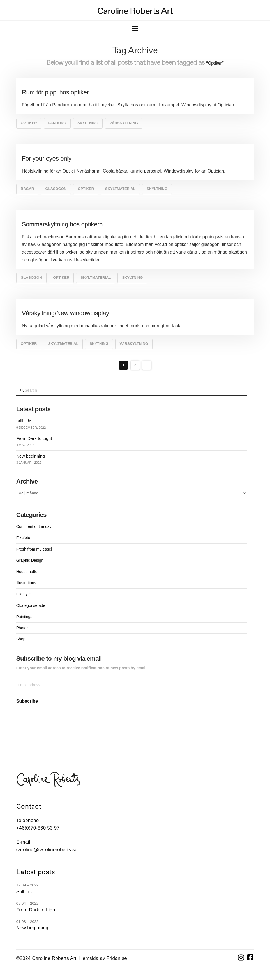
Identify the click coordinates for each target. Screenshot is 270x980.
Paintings (24, 617)
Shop (21, 639)
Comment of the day (34, 526)
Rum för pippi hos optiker (55, 92)
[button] (135, 29)
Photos (22, 628)
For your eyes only (47, 158)
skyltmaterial (120, 189)
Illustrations (26, 583)
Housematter (27, 572)
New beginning (31, 456)
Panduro (57, 123)
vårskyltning (124, 123)
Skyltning (88, 123)
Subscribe (27, 701)
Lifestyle (23, 594)
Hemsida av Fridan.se (103, 958)
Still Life (24, 421)
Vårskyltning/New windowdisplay (65, 313)
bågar (27, 189)
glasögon (56, 189)
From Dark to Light (34, 438)
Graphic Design (30, 560)
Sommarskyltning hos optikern (62, 224)
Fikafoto (23, 538)
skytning (99, 344)
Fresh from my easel (34, 549)
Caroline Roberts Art (135, 11)
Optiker (29, 123)
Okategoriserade (31, 605)
